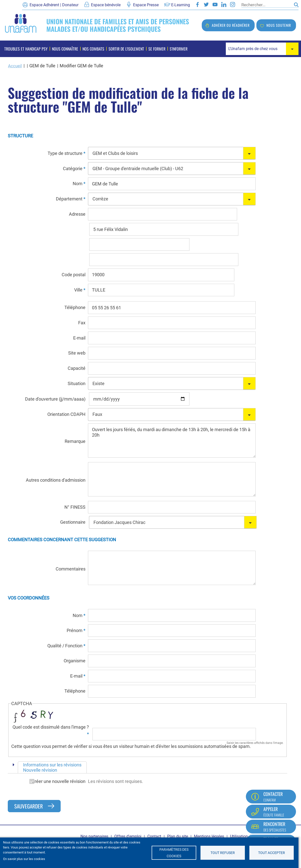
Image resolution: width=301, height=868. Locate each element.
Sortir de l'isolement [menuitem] (126, 49)
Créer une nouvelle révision (47, 781)
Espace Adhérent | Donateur (54, 5)
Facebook (197, 5)
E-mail (79, 338)
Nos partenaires (94, 836)
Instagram (233, 5)
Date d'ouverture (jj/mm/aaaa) (55, 399)
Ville (78, 290)
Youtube (215, 5)
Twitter (206, 5)
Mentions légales (209, 836)
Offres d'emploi (128, 836)
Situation (77, 383)
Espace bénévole (106, 5)
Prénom (75, 630)
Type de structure (65, 153)
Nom (78, 184)
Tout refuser (223, 853)
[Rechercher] (266, 5)
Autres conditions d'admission (56, 480)
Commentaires (71, 569)
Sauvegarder (29, 806)
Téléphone (75, 307)
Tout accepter (272, 853)
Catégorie (73, 169)
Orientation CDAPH (66, 414)
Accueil (15, 66)
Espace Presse (146, 5)
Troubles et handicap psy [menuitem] (26, 49)
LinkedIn (224, 5)
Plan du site (178, 836)
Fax (82, 323)
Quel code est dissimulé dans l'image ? (51, 727)
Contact (154, 836)
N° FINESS (75, 507)
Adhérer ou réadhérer (231, 25)
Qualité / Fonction (65, 646)
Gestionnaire (73, 522)
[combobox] (262, 49)
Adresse (77, 214)
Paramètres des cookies (174, 853)
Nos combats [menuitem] (93, 49)
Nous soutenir (279, 25)
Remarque (75, 441)
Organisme (75, 661)
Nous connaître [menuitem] (65, 49)
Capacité (77, 368)
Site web (77, 353)
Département (69, 199)
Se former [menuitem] (157, 49)
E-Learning (181, 5)
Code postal (74, 275)
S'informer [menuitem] (179, 49)
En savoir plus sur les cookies (24, 859)
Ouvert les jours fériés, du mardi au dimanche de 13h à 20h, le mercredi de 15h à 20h (172, 441)
